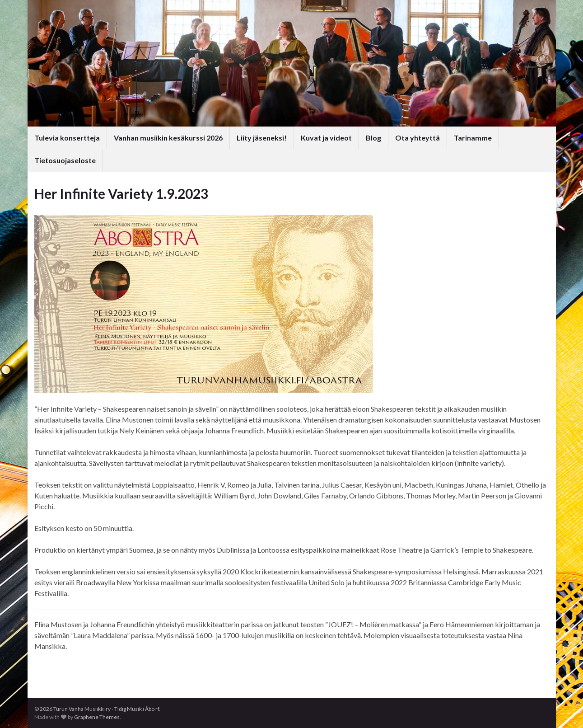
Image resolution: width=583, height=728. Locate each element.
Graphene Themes (97, 717)
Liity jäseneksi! (262, 138)
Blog (373, 138)
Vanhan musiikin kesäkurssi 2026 (168, 138)
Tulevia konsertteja (67, 138)
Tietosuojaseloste (65, 160)
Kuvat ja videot (326, 138)
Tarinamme (473, 138)
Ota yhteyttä (417, 138)
